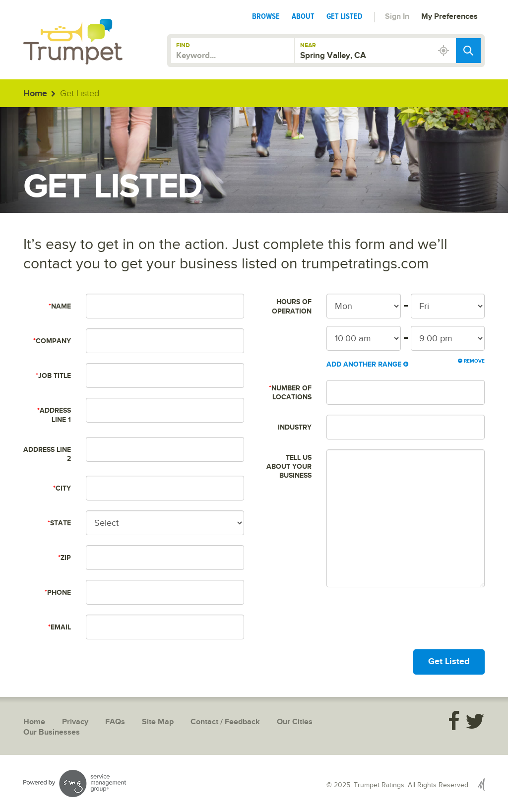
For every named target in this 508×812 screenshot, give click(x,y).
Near (308, 45)
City (62, 488)
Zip (64, 558)
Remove (471, 361)
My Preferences (449, 17)
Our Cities (295, 722)
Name (60, 306)
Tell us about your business (289, 467)
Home (35, 94)
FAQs (115, 722)
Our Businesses (52, 732)
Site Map (158, 722)
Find (183, 45)
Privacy (75, 722)
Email (60, 627)
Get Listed (345, 16)
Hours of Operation (292, 306)
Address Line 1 (54, 415)
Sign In (397, 17)
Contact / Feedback (225, 722)
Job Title (53, 376)
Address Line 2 (47, 454)
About (303, 16)
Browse (266, 16)
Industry (295, 427)
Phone (58, 593)
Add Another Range (367, 364)
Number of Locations (290, 393)
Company (52, 341)
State (59, 523)
